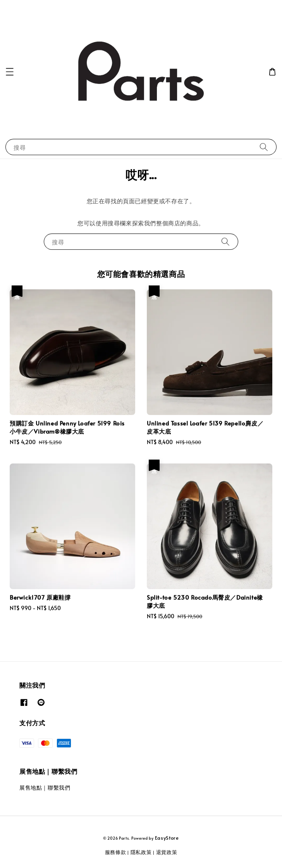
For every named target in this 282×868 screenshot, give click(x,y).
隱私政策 (141, 852)
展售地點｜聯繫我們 (45, 788)
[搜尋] (264, 147)
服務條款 (116, 852)
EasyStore (167, 838)
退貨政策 (167, 852)
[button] (10, 72)
